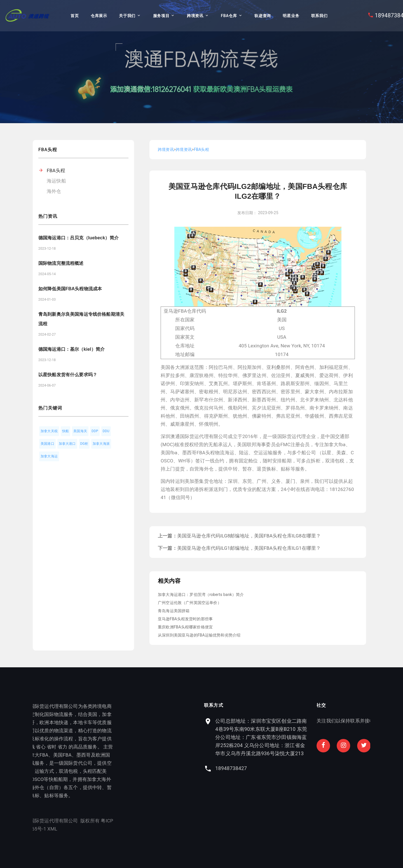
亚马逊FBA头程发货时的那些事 (185, 619)
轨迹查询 (263, 16)
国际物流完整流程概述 (61, 263)
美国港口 (47, 444)
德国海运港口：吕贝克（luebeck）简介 (79, 238)
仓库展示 (99, 16)
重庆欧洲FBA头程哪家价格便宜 (185, 627)
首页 (75, 16)
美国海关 (80, 431)
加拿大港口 (67, 444)
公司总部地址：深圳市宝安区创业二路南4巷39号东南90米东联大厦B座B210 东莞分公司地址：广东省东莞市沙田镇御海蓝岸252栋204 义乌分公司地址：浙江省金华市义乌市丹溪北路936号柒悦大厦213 (319, 737)
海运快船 (56, 181)
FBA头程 (56, 170)
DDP (95, 431)
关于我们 (127, 16)
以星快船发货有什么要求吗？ (68, 375)
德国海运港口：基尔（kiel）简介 (72, 349)
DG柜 (84, 444)
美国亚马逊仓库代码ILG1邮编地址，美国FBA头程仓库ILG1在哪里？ (249, 548)
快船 (65, 431)
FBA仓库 (229, 16)
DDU (106, 431)
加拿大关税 (49, 431)
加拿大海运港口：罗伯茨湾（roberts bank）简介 (201, 595)
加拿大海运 (49, 456)
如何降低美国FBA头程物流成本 (70, 289)
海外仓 (54, 191)
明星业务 (291, 16)
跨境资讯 (195, 16)
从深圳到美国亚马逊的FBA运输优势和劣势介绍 (199, 635)
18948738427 (289, 768)
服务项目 (161, 16)
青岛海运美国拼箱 (174, 611)
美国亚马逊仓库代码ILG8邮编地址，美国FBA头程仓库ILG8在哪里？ (249, 536)
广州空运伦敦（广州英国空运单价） (190, 603)
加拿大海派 (101, 444)
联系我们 (319, 16)
